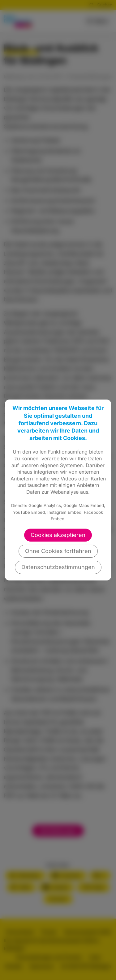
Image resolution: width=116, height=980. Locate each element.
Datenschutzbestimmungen (58, 567)
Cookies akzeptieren (58, 535)
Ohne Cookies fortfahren (58, 551)
